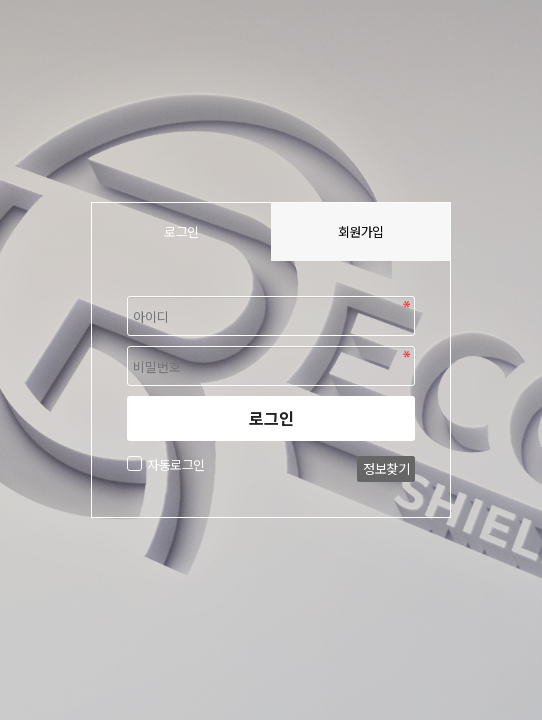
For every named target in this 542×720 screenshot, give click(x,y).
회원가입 (361, 231)
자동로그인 (173, 464)
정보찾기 (386, 468)
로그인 (271, 418)
